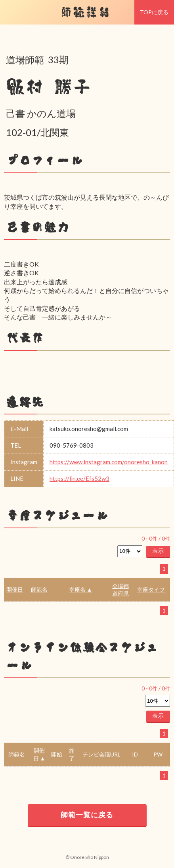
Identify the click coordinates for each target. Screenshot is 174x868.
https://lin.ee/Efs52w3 (79, 478)
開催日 (15, 589)
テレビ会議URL (101, 754)
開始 (57, 754)
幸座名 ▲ (81, 589)
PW (158, 754)
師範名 (39, 589)
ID (135, 754)
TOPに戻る (154, 12)
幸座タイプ (151, 589)
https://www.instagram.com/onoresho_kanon (109, 462)
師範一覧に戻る (87, 815)
